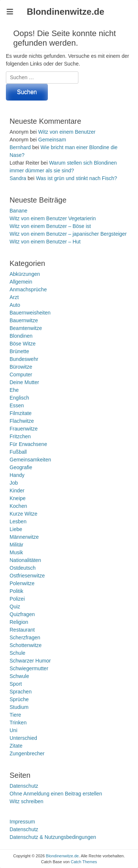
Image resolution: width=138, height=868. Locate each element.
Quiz (15, 607)
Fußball (18, 452)
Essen (17, 405)
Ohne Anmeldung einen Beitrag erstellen (56, 794)
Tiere (15, 715)
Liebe (16, 529)
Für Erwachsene (28, 444)
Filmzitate (21, 413)
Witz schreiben (26, 801)
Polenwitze (22, 583)
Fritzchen (20, 436)
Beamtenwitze (26, 328)
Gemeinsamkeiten (30, 460)
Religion (19, 622)
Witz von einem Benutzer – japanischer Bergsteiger (68, 234)
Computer (21, 375)
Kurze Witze (23, 514)
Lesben (18, 521)
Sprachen (21, 692)
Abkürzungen (25, 274)
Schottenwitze (26, 645)
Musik (16, 552)
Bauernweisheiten (30, 313)
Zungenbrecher (27, 753)
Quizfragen (22, 614)
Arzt (14, 297)
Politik (16, 591)
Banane (18, 211)
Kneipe (18, 498)
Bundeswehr (24, 359)
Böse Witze (23, 344)
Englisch (19, 398)
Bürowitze (21, 367)
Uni (13, 730)
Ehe (14, 390)
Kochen (18, 506)
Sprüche (19, 699)
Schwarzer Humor (30, 661)
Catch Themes (84, 862)
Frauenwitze (24, 429)
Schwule (19, 676)
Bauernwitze (24, 320)
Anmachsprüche (28, 289)
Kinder (17, 491)
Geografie (21, 467)
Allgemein (21, 282)
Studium (19, 707)
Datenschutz (24, 786)
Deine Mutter (24, 382)
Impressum (22, 822)
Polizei (17, 599)
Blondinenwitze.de (66, 12)
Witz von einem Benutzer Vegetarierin (53, 218)
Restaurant (22, 630)
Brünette (19, 351)
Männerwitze (24, 537)
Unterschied (23, 738)
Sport (16, 684)
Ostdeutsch (23, 568)
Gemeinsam (52, 140)
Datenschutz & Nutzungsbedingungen (53, 837)
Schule (17, 653)
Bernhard (20, 147)
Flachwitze (22, 421)
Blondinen (21, 336)
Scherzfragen (25, 637)
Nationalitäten (25, 560)
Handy (17, 475)
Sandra (18, 178)
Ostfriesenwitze (27, 576)
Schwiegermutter (29, 668)
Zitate (16, 746)
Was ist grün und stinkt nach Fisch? (77, 178)
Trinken (18, 723)
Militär (16, 545)
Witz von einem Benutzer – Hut (45, 242)
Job (14, 483)
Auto (15, 305)
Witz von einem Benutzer (67, 132)
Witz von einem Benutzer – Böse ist (50, 226)
